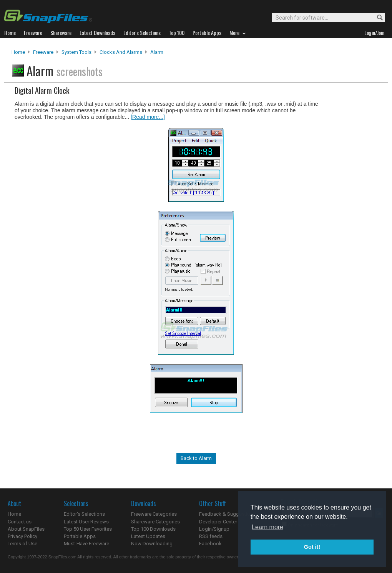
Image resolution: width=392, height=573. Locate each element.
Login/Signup (214, 529)
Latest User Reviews (86, 522)
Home (18, 52)
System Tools (76, 52)
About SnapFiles (26, 529)
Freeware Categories (154, 514)
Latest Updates (148, 536)
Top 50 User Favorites (88, 529)
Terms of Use (22, 544)
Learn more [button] (267, 527)
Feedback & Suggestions (227, 514)
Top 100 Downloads (153, 529)
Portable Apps (80, 536)
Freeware (43, 52)
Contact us (20, 522)
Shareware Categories (155, 522)
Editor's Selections (84, 514)
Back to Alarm (196, 458)
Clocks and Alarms (121, 52)
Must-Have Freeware (86, 544)
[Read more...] (148, 117)
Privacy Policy (22, 536)
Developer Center (218, 522)
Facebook (210, 544)
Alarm (157, 52)
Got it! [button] (312, 547)
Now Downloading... (154, 544)
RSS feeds (211, 536)
